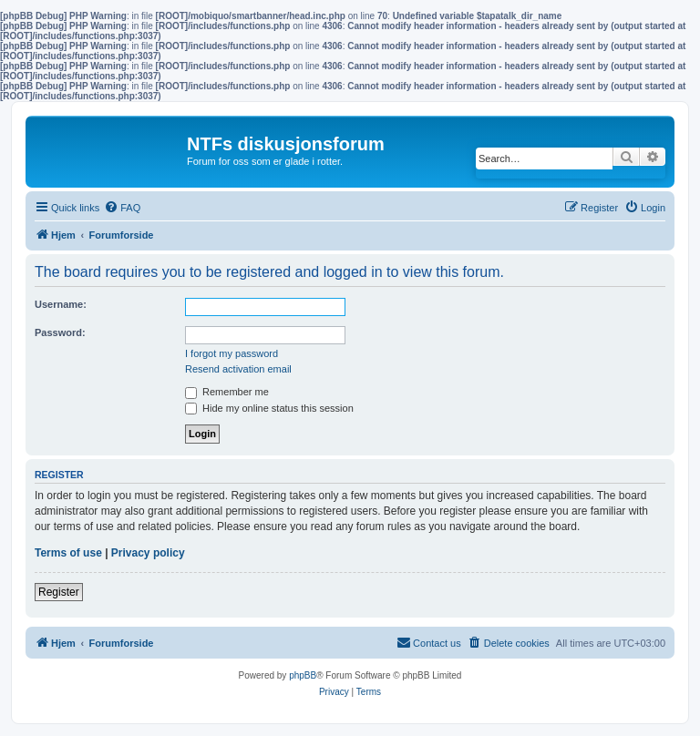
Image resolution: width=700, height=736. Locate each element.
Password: (60, 332)
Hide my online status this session (269, 408)
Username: (61, 304)
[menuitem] (122, 208)
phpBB (303, 675)
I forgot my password (232, 353)
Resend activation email (238, 369)
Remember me (227, 392)
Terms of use (68, 553)
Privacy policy (148, 553)
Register (59, 592)
